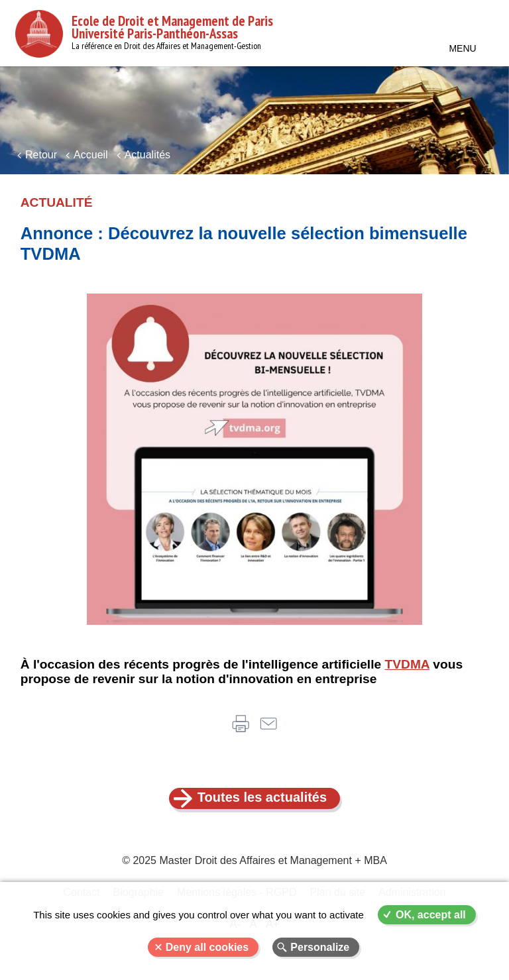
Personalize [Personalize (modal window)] (320, 947)
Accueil (91, 155)
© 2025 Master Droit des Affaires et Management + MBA (254, 860)
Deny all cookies (207, 947)
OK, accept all (431, 915)
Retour (41, 155)
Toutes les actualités (262, 797)
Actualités (147, 155)
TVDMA (408, 664)
